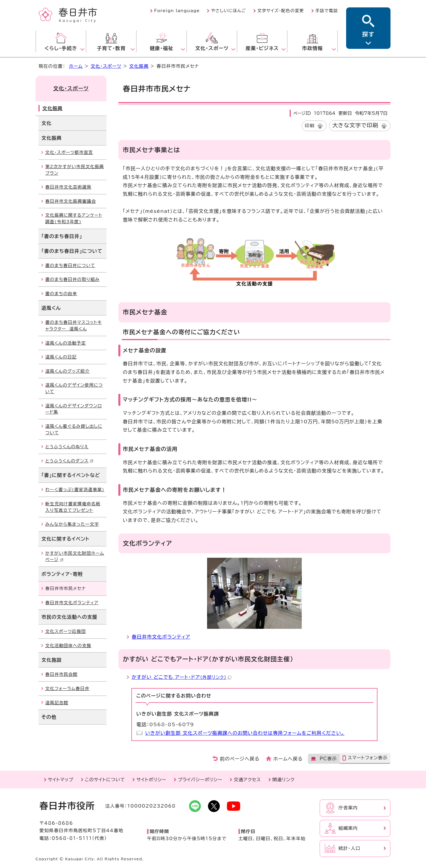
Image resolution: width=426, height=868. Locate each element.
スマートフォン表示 (368, 758)
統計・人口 (349, 848)
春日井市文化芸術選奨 (68, 187)
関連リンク (284, 780)
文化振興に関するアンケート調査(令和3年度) (74, 218)
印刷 (310, 126)
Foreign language (177, 11)
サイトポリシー (151, 780)
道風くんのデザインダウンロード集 (74, 409)
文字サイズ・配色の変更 (281, 11)
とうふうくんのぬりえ (67, 447)
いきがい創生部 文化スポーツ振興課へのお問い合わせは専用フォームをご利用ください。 (245, 733)
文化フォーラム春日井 (67, 688)
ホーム (76, 66)
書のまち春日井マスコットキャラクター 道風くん (74, 325)
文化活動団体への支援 (68, 646)
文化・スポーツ (106, 66)
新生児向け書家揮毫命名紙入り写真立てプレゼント (73, 507)
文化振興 (139, 66)
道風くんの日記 (61, 357)
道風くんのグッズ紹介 (67, 371)
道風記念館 (57, 703)
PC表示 (328, 759)
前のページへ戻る (240, 759)
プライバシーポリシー (200, 780)
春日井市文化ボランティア (161, 637)
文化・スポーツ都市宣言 (69, 152)
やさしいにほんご (228, 11)
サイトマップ (61, 780)
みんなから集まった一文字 (72, 524)
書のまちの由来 (61, 294)
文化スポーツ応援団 (66, 631)
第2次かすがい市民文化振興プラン (75, 170)
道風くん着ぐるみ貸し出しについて (74, 429)
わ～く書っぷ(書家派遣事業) (75, 490)
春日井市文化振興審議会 (71, 201)
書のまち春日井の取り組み (72, 279)
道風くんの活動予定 (66, 343)
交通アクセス (247, 780)
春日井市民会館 (61, 674)
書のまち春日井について (70, 265)
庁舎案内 (348, 808)
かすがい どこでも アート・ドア (181, 677)
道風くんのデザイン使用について (74, 388)
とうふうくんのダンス (69, 461)
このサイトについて (105, 780)
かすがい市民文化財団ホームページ (75, 556)
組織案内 (348, 828)
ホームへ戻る (288, 759)
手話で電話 (327, 11)
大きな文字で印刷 (355, 125)
